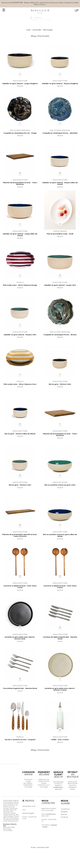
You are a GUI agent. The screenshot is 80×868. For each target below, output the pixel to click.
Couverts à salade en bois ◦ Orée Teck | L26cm (60, 587)
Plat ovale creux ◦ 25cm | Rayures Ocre (20, 384)
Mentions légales (28, 813)
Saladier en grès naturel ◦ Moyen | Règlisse (60, 84)
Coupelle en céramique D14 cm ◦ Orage (20, 133)
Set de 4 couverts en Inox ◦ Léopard (20, 740)
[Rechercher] (42, 18)
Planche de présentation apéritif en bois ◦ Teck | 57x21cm (20, 535)
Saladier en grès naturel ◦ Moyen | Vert (20, 335)
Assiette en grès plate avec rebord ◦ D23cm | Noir (20, 638)
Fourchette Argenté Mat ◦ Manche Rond (20, 688)
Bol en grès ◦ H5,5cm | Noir (60, 384)
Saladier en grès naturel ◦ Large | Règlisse (20, 84)
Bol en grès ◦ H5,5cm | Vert (20, 485)
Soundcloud (65, 809)
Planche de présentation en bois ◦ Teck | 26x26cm (60, 435)
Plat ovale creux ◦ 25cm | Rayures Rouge (20, 285)
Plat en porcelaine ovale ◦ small (60, 234)
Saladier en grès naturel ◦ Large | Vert (60, 285)
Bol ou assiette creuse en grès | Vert (60, 485)
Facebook (64, 817)
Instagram (64, 812)
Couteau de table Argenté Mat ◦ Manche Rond (60, 638)
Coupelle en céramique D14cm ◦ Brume (60, 335)
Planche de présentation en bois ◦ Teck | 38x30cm (20, 183)
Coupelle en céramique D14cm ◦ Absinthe (60, 133)
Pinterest (64, 814)
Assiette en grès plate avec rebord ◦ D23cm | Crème (60, 689)
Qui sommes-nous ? (29, 806)
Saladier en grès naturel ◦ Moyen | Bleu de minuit (60, 183)
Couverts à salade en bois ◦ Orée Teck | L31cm (20, 587)
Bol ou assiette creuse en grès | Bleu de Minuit (60, 535)
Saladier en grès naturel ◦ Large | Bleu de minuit (20, 235)
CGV (24, 810)
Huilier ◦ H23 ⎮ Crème (60, 740)
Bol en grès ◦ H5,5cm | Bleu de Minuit (20, 434)
